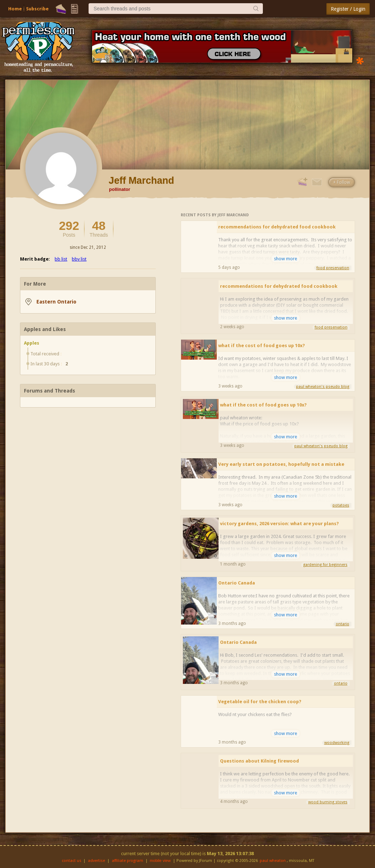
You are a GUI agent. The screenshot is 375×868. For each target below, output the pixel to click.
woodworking (337, 743)
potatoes (341, 505)
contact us (72, 861)
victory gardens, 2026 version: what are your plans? (279, 524)
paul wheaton (273, 861)
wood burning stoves (328, 802)
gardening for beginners (325, 565)
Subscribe (37, 9)
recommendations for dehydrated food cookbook (277, 227)
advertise (96, 861)
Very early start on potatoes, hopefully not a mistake (281, 464)
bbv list (79, 259)
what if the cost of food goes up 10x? (262, 346)
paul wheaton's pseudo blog (323, 387)
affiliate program (127, 861)
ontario (342, 624)
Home (15, 9)
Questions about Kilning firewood (259, 761)
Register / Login (348, 9)
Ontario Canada (237, 583)
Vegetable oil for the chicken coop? (260, 702)
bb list (61, 259)
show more (286, 259)
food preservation (333, 268)
